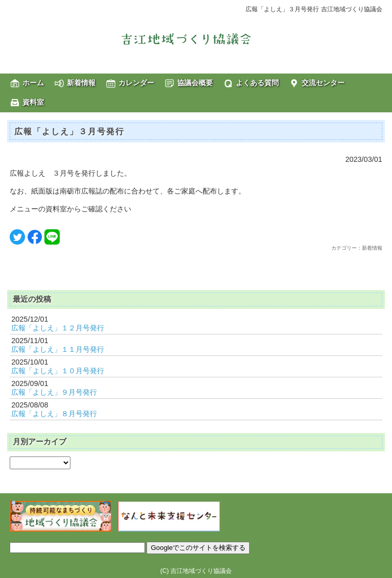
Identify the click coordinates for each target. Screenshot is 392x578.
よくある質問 (257, 83)
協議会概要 (195, 83)
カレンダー (136, 83)
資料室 (33, 102)
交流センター (323, 83)
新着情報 (81, 83)
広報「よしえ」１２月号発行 (58, 328)
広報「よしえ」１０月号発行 (58, 371)
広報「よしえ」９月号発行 (54, 392)
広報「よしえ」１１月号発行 (58, 349)
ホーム (33, 83)
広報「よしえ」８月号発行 (54, 414)
